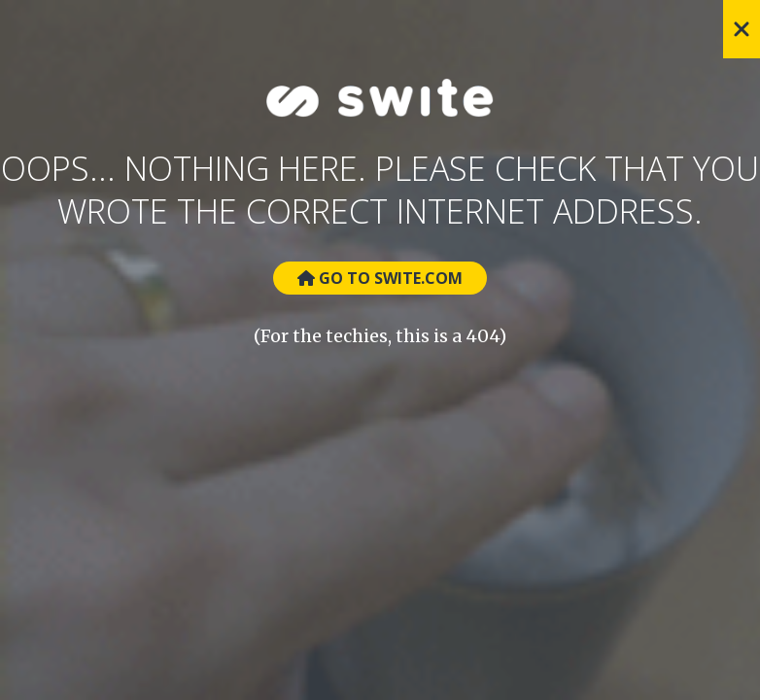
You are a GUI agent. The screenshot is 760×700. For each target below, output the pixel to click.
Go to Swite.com (380, 278)
